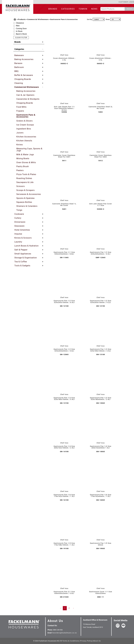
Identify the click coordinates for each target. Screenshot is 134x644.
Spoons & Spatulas (25, 198)
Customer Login (126, 2)
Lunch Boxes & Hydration (26, 246)
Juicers (20, 133)
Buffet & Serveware (24, 75)
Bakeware (19, 55)
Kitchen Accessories (26, 137)
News (94, 9)
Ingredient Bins (24, 129)
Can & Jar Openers (25, 95)
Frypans (20, 111)
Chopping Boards (23, 79)
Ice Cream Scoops (25, 125)
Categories (68, 9)
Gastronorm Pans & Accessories (64, 20)
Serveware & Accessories (29, 194)
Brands (53, 9)
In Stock (19, 31)
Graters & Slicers (24, 121)
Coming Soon (21, 29)
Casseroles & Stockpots (28, 99)
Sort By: (90, 19)
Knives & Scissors (23, 238)
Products (22, 20)
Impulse (18, 234)
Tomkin (83, 9)
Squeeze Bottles (24, 202)
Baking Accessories (24, 59)
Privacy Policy (86, 641)
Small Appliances (23, 254)
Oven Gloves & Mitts (26, 162)
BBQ (16, 71)
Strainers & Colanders (27, 206)
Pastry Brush (22, 166)
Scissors (21, 186)
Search (129, 9)
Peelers (20, 170)
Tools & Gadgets (22, 266)
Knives (20, 145)
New (18, 26)
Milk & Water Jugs (25, 155)
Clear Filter (21, 37)
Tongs (19, 210)
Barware (18, 63)
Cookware (19, 214)
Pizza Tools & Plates (26, 174)
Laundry (18, 242)
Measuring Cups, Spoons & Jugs (29, 150)
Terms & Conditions (71, 641)
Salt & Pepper (21, 250)
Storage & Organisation (26, 258)
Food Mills (21, 107)
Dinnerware (20, 222)
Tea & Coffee (21, 262)
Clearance (20, 23)
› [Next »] (73, 608)
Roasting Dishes (24, 178)
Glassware (19, 226)
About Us (55, 621)
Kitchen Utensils (24, 141)
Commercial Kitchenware (38, 20)
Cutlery (18, 218)
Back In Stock (21, 34)
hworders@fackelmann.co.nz (64, 633)
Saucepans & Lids (25, 182)
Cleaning (19, 83)
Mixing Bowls (23, 158)
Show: (108, 19)
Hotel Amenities (22, 230)
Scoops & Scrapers (25, 190)
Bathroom (19, 67)
